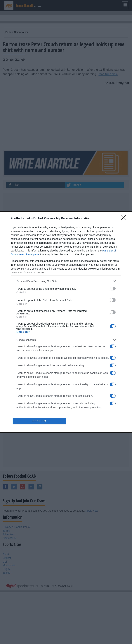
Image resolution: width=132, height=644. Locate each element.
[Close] (125, 219)
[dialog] (66, 322)
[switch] (113, 289)
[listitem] (66, 281)
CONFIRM (39, 421)
